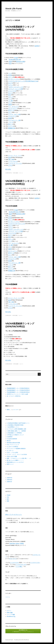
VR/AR (14, 173)
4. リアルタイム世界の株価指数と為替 (16, 429)
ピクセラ (10, 165)
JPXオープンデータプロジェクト (14, 515)
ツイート (8, 597)
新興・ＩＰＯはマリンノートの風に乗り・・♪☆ (19, 458)
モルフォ (10, 93)
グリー (10, 103)
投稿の (10, 613)
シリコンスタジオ (13, 161)
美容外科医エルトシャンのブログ (15, 462)
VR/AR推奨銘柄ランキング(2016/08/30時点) (18, 392)
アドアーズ (11, 126)
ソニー (10, 73)
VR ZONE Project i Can (32, 81)
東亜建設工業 (12, 128)
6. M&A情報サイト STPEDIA (14, 433)
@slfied (37, 46)
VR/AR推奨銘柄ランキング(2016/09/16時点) (18, 388)
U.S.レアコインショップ (13, 445)
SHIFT (10, 105)
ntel (10, 63)
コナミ (10, 112)
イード (10, 99)
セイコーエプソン (13, 109)
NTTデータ (11, 110)
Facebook (12, 60)
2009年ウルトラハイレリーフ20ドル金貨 (17, 394)
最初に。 (9, 410)
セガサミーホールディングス (16, 87)
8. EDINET (10, 437)
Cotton (17, 543)
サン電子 (11, 101)
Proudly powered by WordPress (22, 640)
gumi (10, 157)
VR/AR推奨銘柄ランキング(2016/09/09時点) (18, 390)
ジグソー (10, 77)
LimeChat (12, 543)
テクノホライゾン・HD (14, 120)
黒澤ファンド (10, 464)
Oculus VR (17, 60)
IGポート (10, 124)
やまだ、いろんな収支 (12, 452)
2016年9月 (10, 478)
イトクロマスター (14, 562)
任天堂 (10, 75)
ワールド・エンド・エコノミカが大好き (17, 454)
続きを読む (8, 169)
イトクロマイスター (35, 562)
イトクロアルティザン (21, 564)
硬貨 (8, 501)
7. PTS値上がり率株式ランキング (15, 435)
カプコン (11, 85)
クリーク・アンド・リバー (15, 156)
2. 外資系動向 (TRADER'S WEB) (15, 425)
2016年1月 (9, 482)
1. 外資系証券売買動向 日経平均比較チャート (18, 423)
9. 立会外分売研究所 (12, 439)
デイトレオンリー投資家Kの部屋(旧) (16, 449)
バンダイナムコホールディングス (16, 81)
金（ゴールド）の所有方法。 (14, 396)
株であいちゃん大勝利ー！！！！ (15, 460)
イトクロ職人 (19, 566)
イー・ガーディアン (13, 107)
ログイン (9, 611)
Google (16, 58)
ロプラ (11, 83)
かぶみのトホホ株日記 (12, 447)
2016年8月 (10, 480)
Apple (10, 61)
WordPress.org (11, 616)
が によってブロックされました (23, 631)
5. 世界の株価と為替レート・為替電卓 (16, 431)
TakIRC (22, 543)
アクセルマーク (12, 116)
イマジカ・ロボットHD (14, 114)
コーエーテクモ (12, 91)
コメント (21, 173)
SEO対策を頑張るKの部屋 (13, 443)
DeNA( (10, 118)
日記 (8, 497)
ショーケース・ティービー (15, 163)
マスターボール (13, 559)
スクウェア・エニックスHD (16, 89)
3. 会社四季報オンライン (13, 427)
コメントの (11, 615)
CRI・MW (11, 159)
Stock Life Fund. (14, 9)
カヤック (11, 97)
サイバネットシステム (14, 79)
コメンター (16, 410)
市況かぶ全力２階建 (12, 456)
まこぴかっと (10, 450)
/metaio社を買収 (20, 61)
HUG (9, 95)
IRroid (9, 441)
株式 (17, 173)
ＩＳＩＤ (11, 122)
